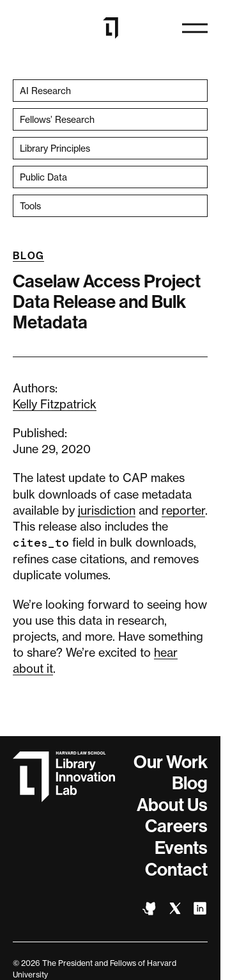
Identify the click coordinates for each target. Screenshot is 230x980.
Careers (176, 826)
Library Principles (55, 148)
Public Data (43, 177)
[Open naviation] (195, 28)
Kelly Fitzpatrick (55, 404)
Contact (176, 870)
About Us (172, 805)
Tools (30, 206)
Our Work (171, 762)
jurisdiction (107, 510)
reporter (183, 510)
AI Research (45, 91)
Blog (28, 256)
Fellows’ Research (57, 119)
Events (181, 848)
